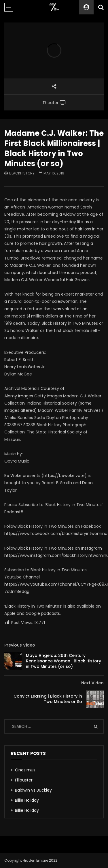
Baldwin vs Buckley (33, 790)
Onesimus (25, 770)
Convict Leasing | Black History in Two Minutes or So (48, 699)
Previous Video (20, 645)
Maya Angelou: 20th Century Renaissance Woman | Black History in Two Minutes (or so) (64, 661)
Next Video (92, 683)
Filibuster (24, 780)
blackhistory (22, 173)
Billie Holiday (27, 800)
